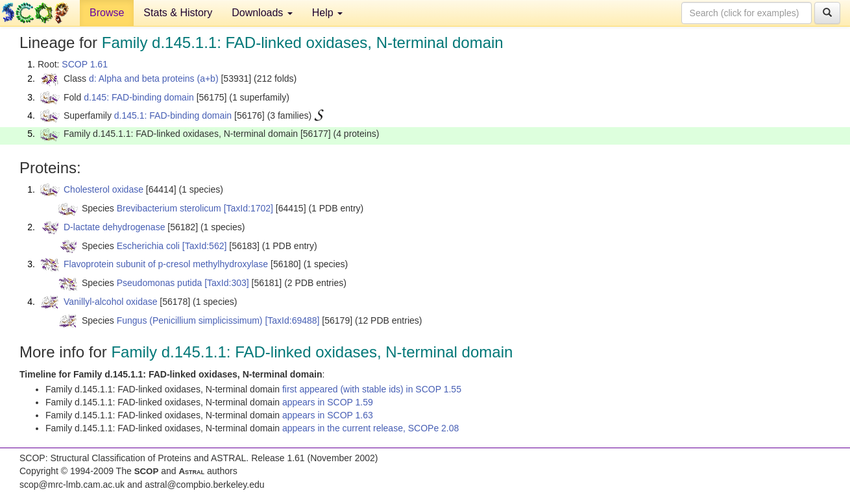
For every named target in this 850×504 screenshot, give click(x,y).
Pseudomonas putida (160, 283)
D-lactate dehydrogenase (114, 227)
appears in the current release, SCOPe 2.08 (370, 428)
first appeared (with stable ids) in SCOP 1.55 (372, 389)
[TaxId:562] (205, 246)
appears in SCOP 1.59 (328, 402)
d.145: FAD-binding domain (139, 97)
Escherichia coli (148, 246)
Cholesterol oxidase (103, 189)
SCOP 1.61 (85, 64)
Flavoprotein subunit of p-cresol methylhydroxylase (166, 264)
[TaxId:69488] (292, 320)
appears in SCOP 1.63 (328, 415)
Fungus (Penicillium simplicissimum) (190, 320)
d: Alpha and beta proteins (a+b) (154, 78)
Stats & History (178, 13)
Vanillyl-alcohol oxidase (110, 302)
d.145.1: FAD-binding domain (173, 115)
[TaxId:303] (227, 283)
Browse (107, 13)
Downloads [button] (262, 13)
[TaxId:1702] (249, 208)
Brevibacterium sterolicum (169, 208)
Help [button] (327, 13)
